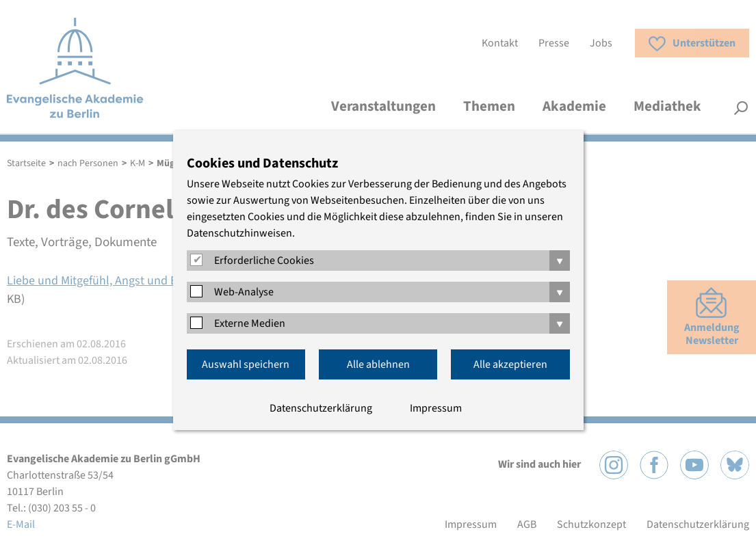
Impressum (436, 408)
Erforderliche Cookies (264, 261)
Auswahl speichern (246, 364)
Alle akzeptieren (510, 364)
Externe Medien (250, 323)
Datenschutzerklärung (321, 408)
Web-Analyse (244, 292)
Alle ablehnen (378, 364)
